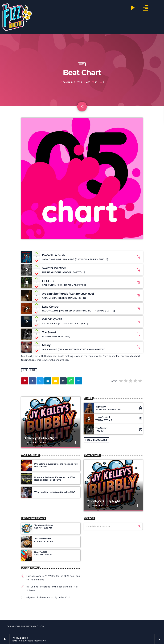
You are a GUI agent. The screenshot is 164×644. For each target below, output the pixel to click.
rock (33, 370)
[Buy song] (138, 257)
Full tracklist (96, 440)
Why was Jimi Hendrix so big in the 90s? (48, 597)
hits (82, 64)
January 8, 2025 (71, 82)
